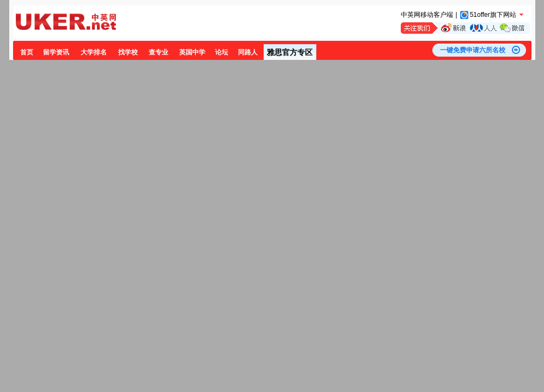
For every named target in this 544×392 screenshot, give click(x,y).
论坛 (222, 52)
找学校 (128, 52)
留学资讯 (56, 52)
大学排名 (94, 52)
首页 (27, 52)
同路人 (248, 52)
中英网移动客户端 (427, 15)
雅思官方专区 (290, 52)
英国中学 (192, 52)
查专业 (158, 52)
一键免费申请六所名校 (473, 50)
